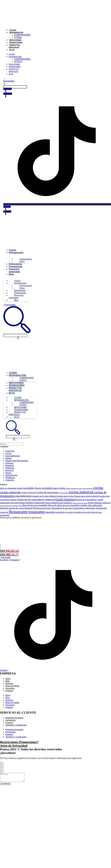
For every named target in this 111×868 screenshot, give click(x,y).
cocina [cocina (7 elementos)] (98, 488)
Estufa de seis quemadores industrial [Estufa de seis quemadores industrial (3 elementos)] (36, 500)
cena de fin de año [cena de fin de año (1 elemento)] (88, 488)
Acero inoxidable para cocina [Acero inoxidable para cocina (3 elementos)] (50, 488)
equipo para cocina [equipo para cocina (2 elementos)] (66, 496)
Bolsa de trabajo (12, 686)
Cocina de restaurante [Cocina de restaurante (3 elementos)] (47, 492)
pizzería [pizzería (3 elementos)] (4, 508)
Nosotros (9, 683)
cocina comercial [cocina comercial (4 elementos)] (10, 492)
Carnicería (10, 451)
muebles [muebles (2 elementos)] (84, 505)
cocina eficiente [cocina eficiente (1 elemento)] (63, 493)
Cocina (13, 30)
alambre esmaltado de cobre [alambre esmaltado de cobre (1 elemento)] (74, 488)
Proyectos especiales (14, 270)
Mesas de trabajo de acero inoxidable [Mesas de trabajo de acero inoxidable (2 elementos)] (64, 505)
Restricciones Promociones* (19, 742)
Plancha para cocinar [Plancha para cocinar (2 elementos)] (42, 508)
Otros (18, 37)
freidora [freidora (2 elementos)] (22, 503)
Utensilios (10, 480)
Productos (10, 468)
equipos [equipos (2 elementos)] (13, 500)
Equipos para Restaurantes (17, 461)
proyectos (10, 470)
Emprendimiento (13, 456)
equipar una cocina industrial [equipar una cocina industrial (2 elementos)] (45, 496)
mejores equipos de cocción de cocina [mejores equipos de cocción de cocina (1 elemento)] (11, 506)
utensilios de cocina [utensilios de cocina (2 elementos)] (65, 512)
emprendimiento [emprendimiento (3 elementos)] (23, 496)
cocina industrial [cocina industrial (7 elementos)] (81, 492)
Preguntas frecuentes (14, 718)
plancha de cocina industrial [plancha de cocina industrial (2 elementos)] (21, 508)
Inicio (8, 679)
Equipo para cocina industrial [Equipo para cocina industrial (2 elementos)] (87, 496)
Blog (12, 50)
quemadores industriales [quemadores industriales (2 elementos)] (85, 508)
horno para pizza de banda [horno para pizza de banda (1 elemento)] (80, 503)
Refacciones (15, 40)
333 (9, 551)
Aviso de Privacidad (14, 746)
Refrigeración (16, 33)
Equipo (8, 458)
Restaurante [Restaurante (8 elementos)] (18, 512)
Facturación (10, 720)
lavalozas (9, 463)
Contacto (9, 691)
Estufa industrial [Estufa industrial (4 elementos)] (65, 499)
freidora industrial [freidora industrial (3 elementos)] (35, 503)
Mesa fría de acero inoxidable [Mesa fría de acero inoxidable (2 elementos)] (35, 505)
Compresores (22, 35)
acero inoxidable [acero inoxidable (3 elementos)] (26, 488)
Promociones (16, 43)
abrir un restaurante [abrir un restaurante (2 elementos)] (8, 488)
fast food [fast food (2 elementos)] (14, 503)
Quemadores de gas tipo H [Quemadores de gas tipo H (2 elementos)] (63, 508)
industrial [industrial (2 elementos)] (106, 503)
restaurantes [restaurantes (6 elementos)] (37, 512)
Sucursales (10, 688)
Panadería (10, 465)
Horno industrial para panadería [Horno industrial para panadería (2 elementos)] (58, 503)
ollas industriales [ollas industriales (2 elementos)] (95, 505)
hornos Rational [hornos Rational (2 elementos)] (95, 503)
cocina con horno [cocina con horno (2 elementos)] (28, 493)
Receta (8, 473)
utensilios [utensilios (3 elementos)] (51, 512)
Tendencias (10, 478)
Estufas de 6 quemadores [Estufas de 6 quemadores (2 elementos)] (86, 500)
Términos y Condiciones (16, 725)
